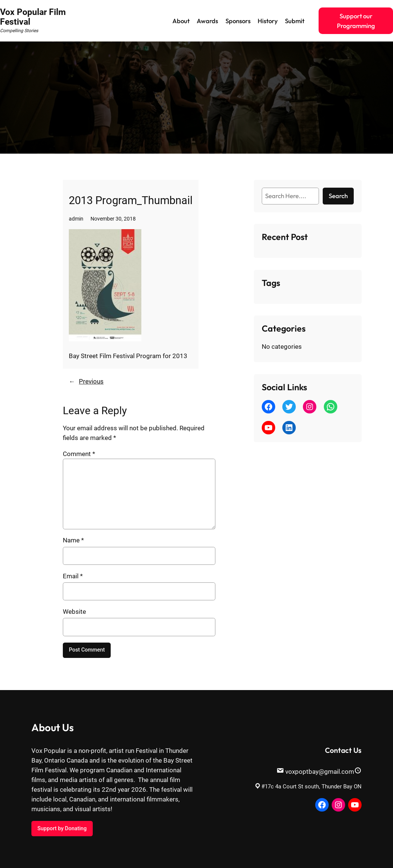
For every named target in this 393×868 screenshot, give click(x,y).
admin (76, 219)
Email (73, 576)
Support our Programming (356, 21)
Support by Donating (62, 829)
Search (338, 196)
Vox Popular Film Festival (33, 17)
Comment (79, 454)
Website (74, 612)
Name (73, 540)
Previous (91, 381)
